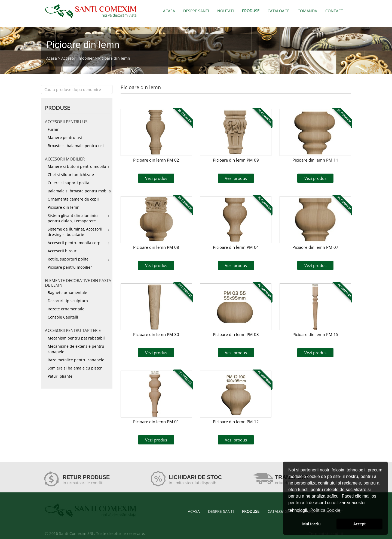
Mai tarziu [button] (311, 524)
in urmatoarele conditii (84, 483)
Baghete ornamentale (67, 293)
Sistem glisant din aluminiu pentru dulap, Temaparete (73, 218)
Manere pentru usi (65, 137)
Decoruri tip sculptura (68, 301)
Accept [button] (359, 524)
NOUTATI (226, 11)
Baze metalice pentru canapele (76, 360)
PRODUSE (251, 11)
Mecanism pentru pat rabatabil (76, 338)
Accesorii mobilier (78, 58)
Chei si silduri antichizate (71, 175)
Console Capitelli (63, 317)
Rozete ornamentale (66, 309)
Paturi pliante (60, 376)
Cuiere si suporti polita (68, 183)
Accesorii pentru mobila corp (74, 243)
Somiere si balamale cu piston (75, 368)
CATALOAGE (278, 11)
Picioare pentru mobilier (70, 267)
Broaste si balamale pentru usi (76, 146)
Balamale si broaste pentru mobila (79, 191)
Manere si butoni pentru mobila (77, 166)
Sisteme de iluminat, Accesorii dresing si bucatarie (75, 232)
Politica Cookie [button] (325, 510)
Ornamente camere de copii (73, 199)
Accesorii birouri (63, 251)
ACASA (169, 11)
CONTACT (334, 11)
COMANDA (307, 11)
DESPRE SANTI (196, 11)
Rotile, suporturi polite (68, 259)
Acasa (52, 58)
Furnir (53, 129)
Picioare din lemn (114, 58)
